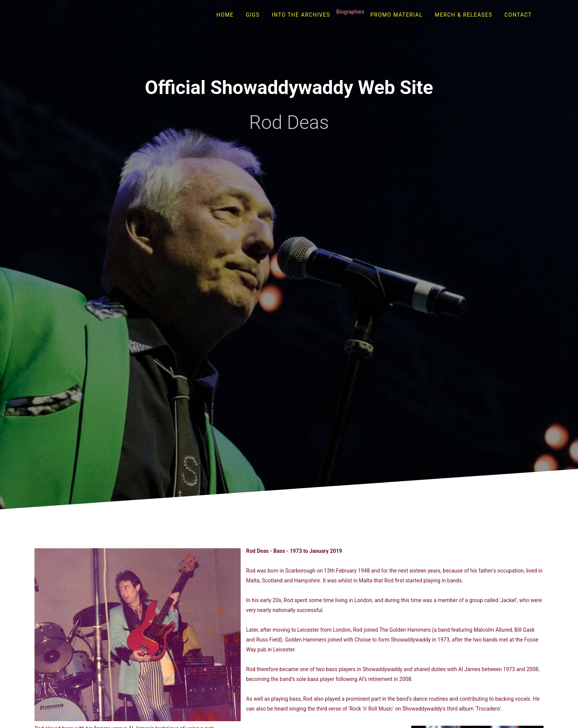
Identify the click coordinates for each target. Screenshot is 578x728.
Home (225, 15)
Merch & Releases (464, 15)
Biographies (350, 12)
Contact (518, 15)
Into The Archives (301, 15)
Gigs (253, 15)
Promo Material (396, 15)
